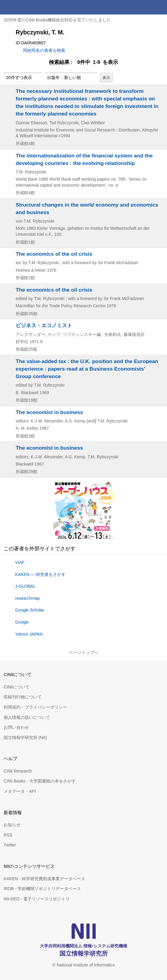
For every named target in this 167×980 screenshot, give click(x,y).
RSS (8, 835)
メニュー (160, 7)
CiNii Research (18, 771)
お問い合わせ (16, 727)
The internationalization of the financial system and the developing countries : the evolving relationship (84, 159)
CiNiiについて (17, 687)
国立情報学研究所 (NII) (25, 738)
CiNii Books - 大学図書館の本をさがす (40, 781)
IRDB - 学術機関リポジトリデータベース (42, 889)
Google (22, 622)
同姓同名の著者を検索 (44, 50)
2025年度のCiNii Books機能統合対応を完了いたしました (57, 20)
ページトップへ (84, 653)
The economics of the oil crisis (54, 254)
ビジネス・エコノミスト (44, 325)
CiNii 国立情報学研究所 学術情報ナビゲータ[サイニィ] (27, 7)
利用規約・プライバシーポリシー (35, 707)
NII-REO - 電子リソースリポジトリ (37, 899)
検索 (145, 7)
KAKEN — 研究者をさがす (40, 574)
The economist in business (49, 412)
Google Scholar (30, 610)
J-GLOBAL (25, 586)
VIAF (20, 562)
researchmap (27, 598)
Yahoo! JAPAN (29, 634)
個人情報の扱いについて (27, 717)
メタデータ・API (20, 791)
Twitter (10, 845)
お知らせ (12, 825)
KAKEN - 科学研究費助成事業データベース (44, 879)
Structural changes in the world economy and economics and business (87, 209)
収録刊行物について (23, 697)
